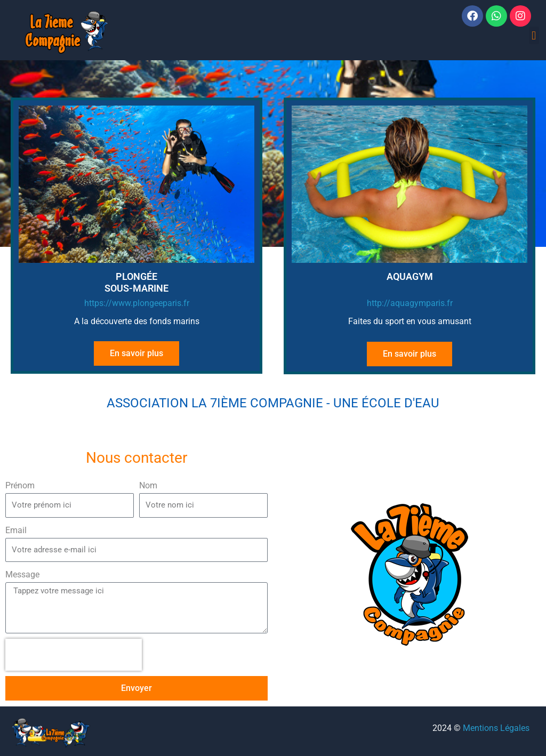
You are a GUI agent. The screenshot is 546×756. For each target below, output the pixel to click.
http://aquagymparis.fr (410, 303)
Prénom (20, 485)
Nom (148, 485)
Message (22, 574)
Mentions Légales (496, 728)
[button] (534, 35)
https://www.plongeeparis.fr (137, 303)
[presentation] (74, 655)
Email (16, 530)
